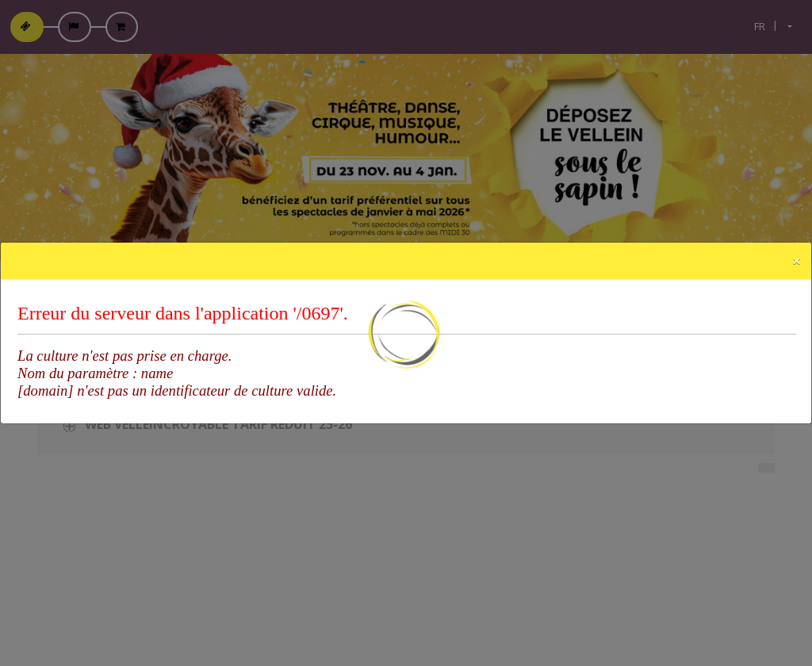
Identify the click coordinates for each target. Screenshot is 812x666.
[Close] (797, 261)
